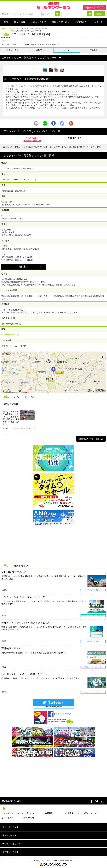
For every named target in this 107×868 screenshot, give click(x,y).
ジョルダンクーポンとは (12, 813)
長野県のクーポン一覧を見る (91, 439)
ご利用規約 (48, 813)
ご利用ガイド (28, 813)
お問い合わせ (28, 818)
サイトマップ (90, 813)
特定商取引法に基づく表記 (74, 813)
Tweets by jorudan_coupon (53, 707)
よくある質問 (8, 818)
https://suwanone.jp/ (10, 335)
